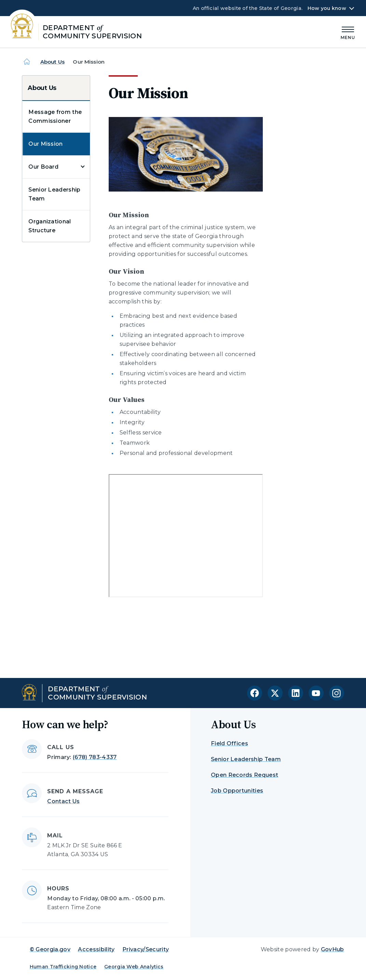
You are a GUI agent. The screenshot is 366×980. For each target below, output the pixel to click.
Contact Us (63, 801)
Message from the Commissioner (55, 116)
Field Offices (229, 743)
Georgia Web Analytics (134, 967)
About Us (52, 62)
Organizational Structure (50, 226)
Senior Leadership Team (54, 194)
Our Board (43, 167)
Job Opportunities (237, 791)
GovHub (333, 949)
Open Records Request (245, 775)
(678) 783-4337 (95, 757)
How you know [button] (327, 8)
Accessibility (96, 949)
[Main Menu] (348, 32)
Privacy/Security (146, 949)
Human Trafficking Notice (63, 967)
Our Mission (46, 144)
